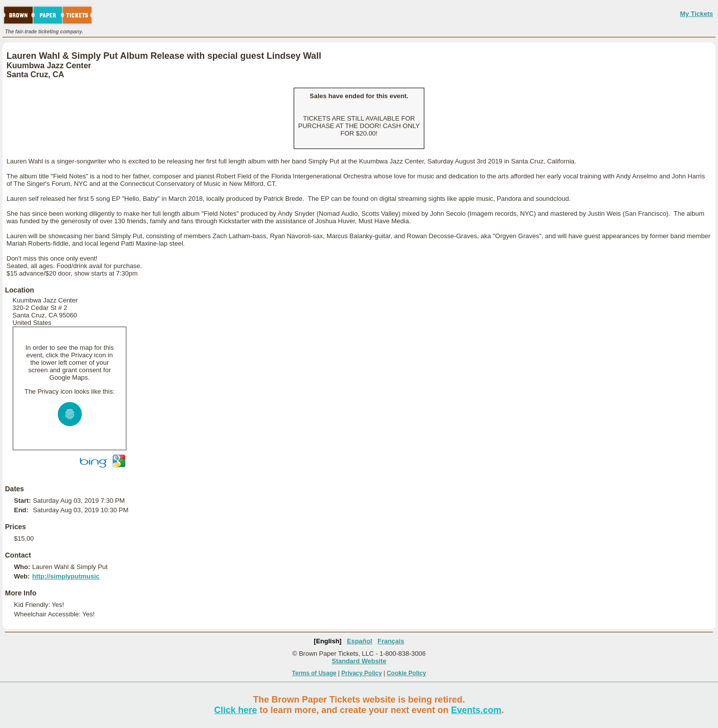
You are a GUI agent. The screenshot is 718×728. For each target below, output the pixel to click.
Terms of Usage (314, 673)
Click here (235, 710)
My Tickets (697, 14)
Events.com (476, 710)
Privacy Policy (362, 673)
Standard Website (359, 661)
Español (360, 641)
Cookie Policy (407, 673)
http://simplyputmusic (66, 576)
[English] (328, 641)
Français (391, 641)
